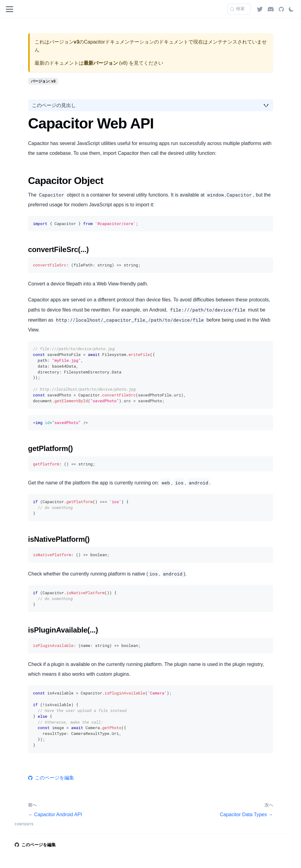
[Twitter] (260, 9)
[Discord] (271, 9)
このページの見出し (54, 105)
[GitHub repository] (281, 9)
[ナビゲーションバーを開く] (9, 9)
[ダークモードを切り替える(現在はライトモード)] (291, 9)
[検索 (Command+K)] (239, 9)
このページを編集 (51, 778)
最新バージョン (101, 63)
